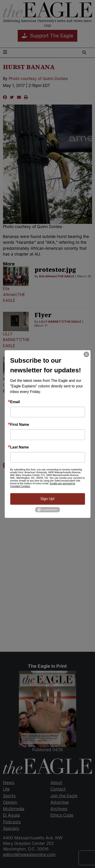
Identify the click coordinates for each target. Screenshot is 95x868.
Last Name (19, 447)
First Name (20, 425)
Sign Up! (47, 499)
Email (15, 402)
